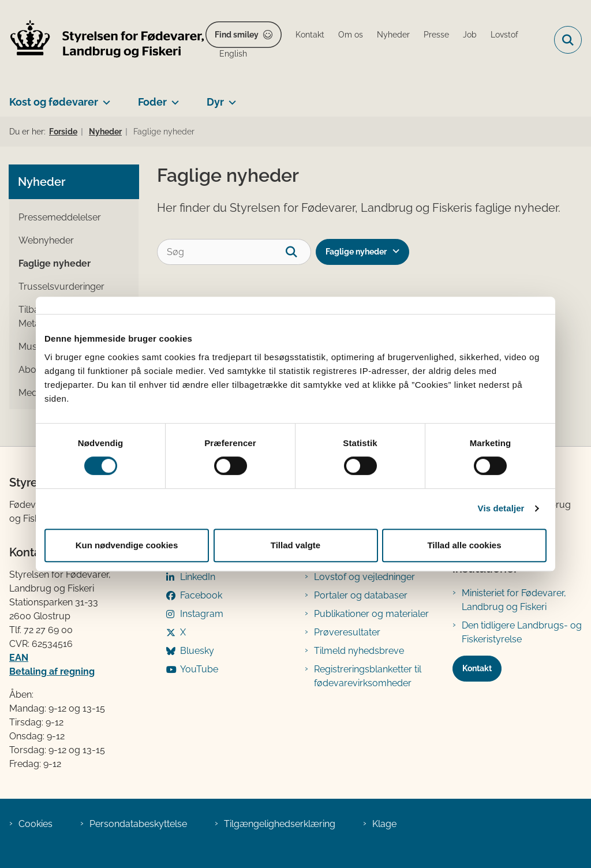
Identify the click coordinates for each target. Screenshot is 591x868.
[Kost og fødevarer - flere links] (104, 98)
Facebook (201, 595)
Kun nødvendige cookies (127, 545)
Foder (152, 102)
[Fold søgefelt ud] (568, 40)
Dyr (215, 102)
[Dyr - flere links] (230, 98)
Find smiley (237, 35)
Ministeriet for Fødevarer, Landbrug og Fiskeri (514, 600)
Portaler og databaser (361, 595)
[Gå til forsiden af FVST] (103, 40)
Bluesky (197, 651)
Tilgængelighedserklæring (280, 824)
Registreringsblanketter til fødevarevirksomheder (368, 676)
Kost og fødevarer (54, 102)
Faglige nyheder (356, 252)
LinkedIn (198, 577)
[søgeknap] (298, 252)
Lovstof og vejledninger (364, 577)
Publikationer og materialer (371, 614)
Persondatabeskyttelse (138, 824)
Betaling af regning (52, 671)
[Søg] (234, 252)
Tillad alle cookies (464, 545)
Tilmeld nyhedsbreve (359, 651)
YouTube (199, 669)
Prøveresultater (347, 632)
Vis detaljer (501, 508)
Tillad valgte (295, 545)
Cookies (35, 824)
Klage (384, 824)
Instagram (202, 614)
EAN (19, 658)
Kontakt (477, 668)
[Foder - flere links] (173, 98)
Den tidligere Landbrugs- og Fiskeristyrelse (522, 632)
